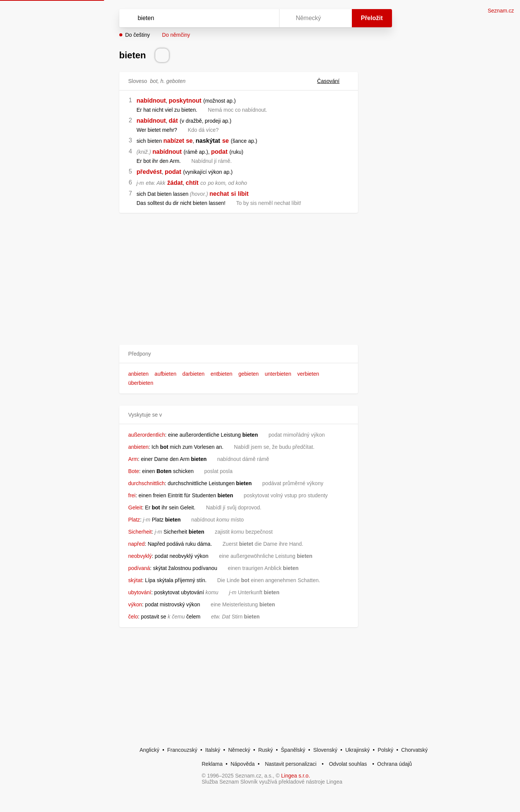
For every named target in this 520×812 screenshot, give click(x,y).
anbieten (139, 374)
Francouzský (182, 750)
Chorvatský (414, 750)
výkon (135, 604)
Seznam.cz (501, 11)
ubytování (140, 592)
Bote (134, 471)
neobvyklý (140, 556)
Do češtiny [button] (138, 35)
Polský (385, 750)
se (225, 141)
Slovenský (325, 750)
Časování (333, 81)
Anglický (150, 750)
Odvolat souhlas (348, 764)
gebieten (248, 374)
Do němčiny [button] (176, 35)
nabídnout (151, 101)
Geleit (135, 507)
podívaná (139, 568)
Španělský (293, 750)
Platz (134, 520)
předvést (149, 172)
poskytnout (185, 101)
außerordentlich (147, 435)
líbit (243, 194)
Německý (239, 750)
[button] (239, 354)
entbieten (222, 374)
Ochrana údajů (395, 764)
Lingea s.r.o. (295, 776)
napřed (137, 544)
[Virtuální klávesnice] (266, 18)
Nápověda (243, 764)
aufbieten (166, 374)
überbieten (141, 383)
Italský (213, 750)
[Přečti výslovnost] (162, 55)
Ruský (266, 750)
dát (173, 121)
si (233, 194)
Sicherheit (140, 532)
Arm (133, 459)
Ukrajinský (358, 750)
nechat (219, 194)
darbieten (194, 374)
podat (219, 152)
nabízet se (178, 141)
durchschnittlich (147, 483)
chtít (192, 183)
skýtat (135, 580)
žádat (175, 183)
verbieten (308, 374)
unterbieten (278, 374)
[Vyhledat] (198, 18)
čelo (133, 617)
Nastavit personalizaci (290, 764)
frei (132, 495)
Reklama (212, 764)
